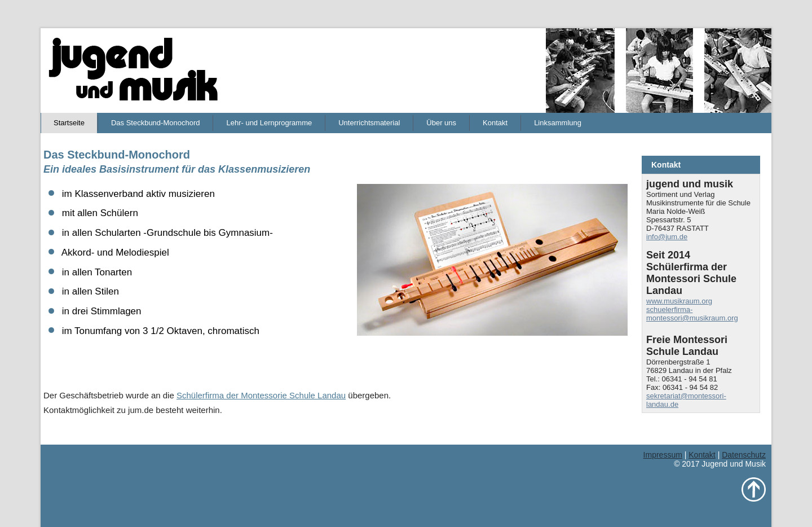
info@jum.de (667, 237)
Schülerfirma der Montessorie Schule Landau (261, 395)
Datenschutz (744, 455)
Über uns (441, 123)
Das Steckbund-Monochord (156, 123)
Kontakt (495, 123)
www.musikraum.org (679, 301)
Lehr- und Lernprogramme (269, 123)
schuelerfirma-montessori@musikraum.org (692, 314)
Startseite (69, 123)
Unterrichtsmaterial (369, 123)
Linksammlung (558, 123)
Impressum (663, 455)
